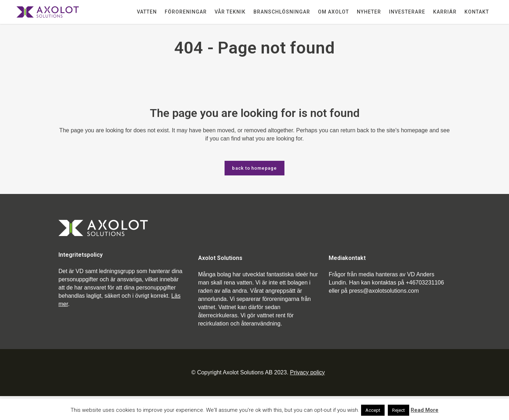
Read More (425, 410)
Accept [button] (373, 410)
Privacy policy (308, 372)
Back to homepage (254, 168)
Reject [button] (399, 410)
